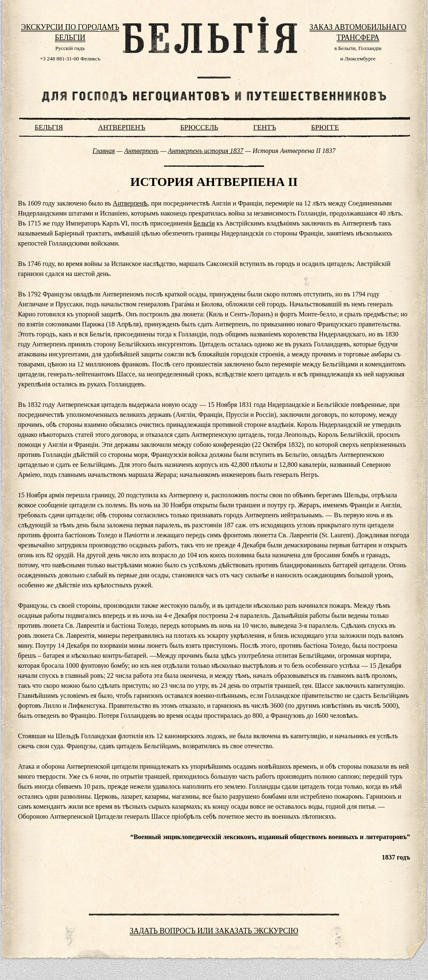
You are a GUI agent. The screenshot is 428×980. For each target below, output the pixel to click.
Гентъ (265, 127)
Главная (104, 151)
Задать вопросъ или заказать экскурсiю (214, 931)
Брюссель (199, 127)
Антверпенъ (122, 127)
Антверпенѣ (130, 203)
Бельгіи (204, 223)
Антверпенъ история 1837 (206, 151)
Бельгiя (49, 127)
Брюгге (325, 127)
